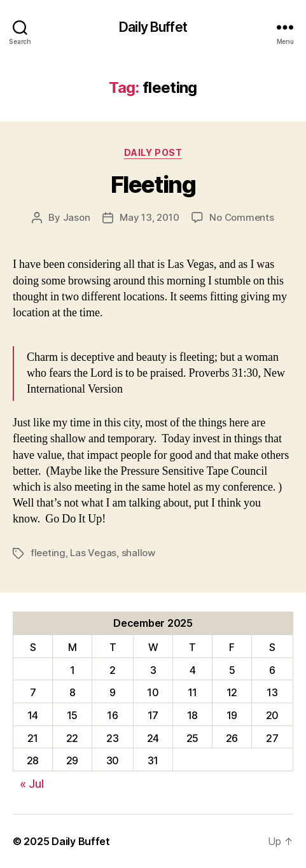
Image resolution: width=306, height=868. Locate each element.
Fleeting (153, 185)
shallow (138, 553)
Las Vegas (93, 553)
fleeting (48, 553)
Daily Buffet (153, 27)
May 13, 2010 (149, 217)
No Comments (241, 217)
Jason (77, 217)
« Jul (32, 784)
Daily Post (153, 152)
